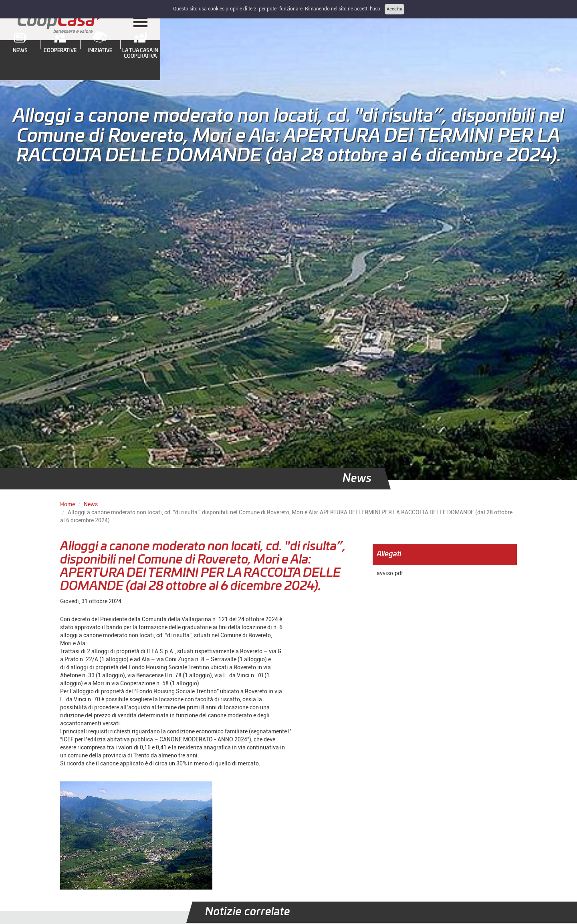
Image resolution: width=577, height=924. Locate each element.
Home (68, 504)
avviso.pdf (390, 573)
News (91, 504)
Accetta (394, 9)
